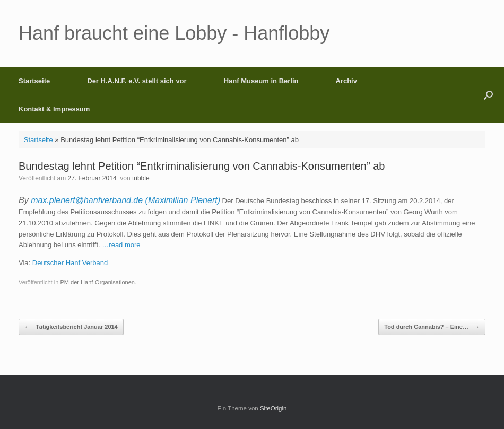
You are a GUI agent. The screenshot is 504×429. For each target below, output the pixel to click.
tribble (141, 178)
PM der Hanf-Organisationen (97, 282)
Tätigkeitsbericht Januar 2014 (71, 327)
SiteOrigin (273, 408)
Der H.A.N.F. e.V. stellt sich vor (137, 81)
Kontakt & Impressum (54, 109)
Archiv (346, 81)
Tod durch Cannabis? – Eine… (432, 327)
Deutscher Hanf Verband (70, 263)
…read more (121, 245)
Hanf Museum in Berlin (261, 81)
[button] (488, 95)
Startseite (34, 81)
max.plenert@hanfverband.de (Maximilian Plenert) (125, 200)
